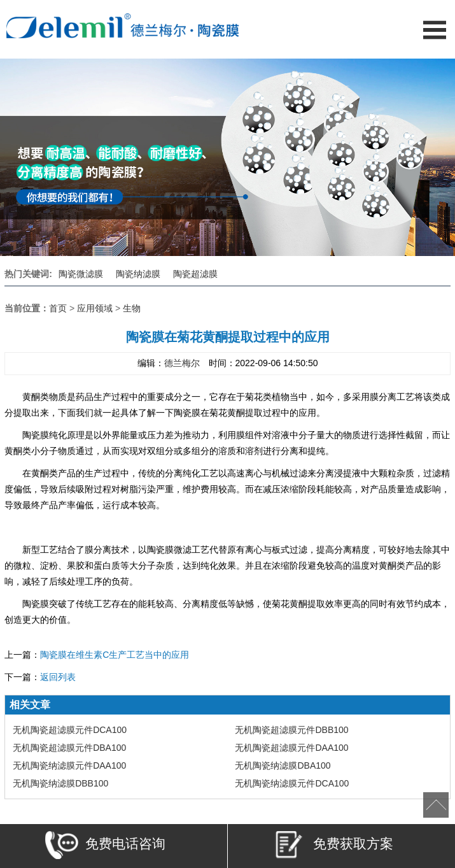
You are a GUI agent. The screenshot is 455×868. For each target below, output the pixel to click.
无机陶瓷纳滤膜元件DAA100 (69, 765)
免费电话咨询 (105, 847)
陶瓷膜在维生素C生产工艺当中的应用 (115, 655)
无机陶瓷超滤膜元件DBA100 (69, 748)
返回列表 (58, 677)
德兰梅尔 (182, 363)
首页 (58, 308)
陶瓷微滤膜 (81, 274)
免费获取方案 (333, 847)
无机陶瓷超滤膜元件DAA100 (291, 748)
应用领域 (95, 308)
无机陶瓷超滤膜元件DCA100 (70, 730)
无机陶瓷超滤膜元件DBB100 (291, 730)
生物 (132, 308)
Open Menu (434, 30)
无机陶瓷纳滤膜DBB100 (60, 783)
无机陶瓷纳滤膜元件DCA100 (292, 783)
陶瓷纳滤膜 (138, 274)
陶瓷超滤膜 (195, 274)
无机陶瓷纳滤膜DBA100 (283, 765)
